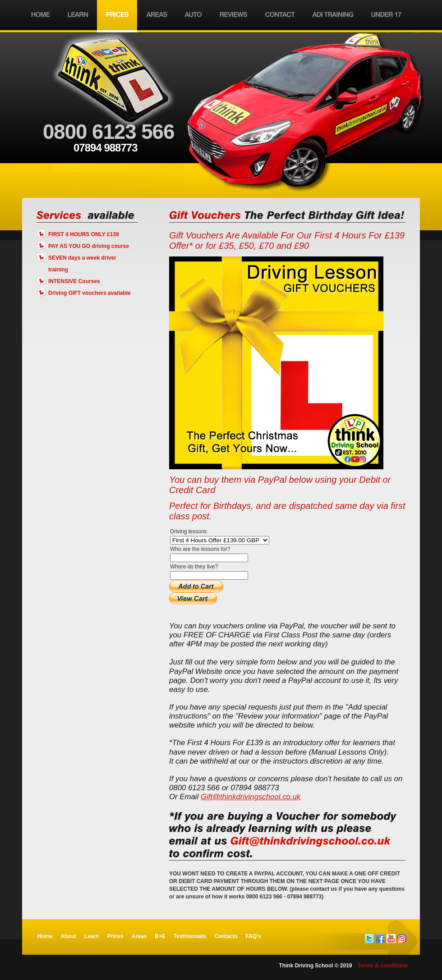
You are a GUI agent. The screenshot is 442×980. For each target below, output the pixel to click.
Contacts (226, 936)
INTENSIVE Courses (74, 281)
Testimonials (190, 936)
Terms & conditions (383, 966)
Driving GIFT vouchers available (90, 293)
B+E (160, 936)
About (68, 936)
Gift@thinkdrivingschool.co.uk (251, 797)
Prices (115, 936)
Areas (139, 936)
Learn (92, 936)
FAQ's (253, 936)
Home (45, 936)
